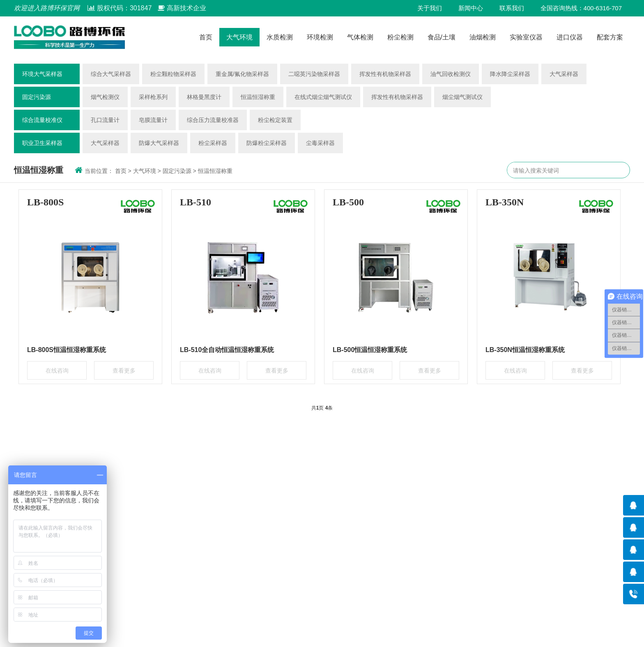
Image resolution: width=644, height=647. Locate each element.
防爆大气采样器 (159, 143)
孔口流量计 (105, 120)
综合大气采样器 (111, 74)
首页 (206, 37)
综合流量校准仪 (42, 120)
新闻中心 (471, 8)
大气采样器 (564, 74)
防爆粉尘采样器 (267, 143)
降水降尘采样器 (510, 74)
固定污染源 (37, 97)
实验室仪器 (526, 37)
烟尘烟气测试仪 (462, 97)
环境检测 (320, 37)
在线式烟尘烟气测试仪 (323, 97)
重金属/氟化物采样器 (242, 74)
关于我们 (430, 8)
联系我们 (512, 8)
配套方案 (610, 37)
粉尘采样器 (213, 143)
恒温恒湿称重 (258, 97)
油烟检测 (483, 37)
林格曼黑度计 (204, 97)
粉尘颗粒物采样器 (173, 74)
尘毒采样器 (320, 143)
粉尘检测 (400, 37)
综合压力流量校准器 (213, 120)
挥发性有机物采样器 (385, 74)
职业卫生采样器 (42, 143)
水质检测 (280, 37)
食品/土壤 (442, 37)
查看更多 (124, 371)
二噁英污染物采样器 (314, 74)
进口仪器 (570, 37)
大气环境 (239, 37)
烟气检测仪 (105, 97)
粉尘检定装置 (275, 120)
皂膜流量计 (153, 120)
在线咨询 (57, 371)
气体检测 (360, 37)
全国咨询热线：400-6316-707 (581, 8)
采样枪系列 (153, 97)
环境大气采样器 (42, 74)
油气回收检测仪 (451, 74)
